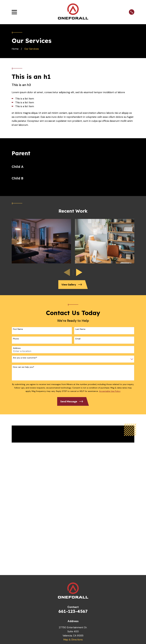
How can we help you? (24, 367)
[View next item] (79, 272)
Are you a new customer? (25, 358)
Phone (16, 339)
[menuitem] (73, 167)
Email (78, 339)
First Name (18, 329)
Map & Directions (73, 640)
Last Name (80, 329)
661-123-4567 (73, 611)
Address (17, 348)
